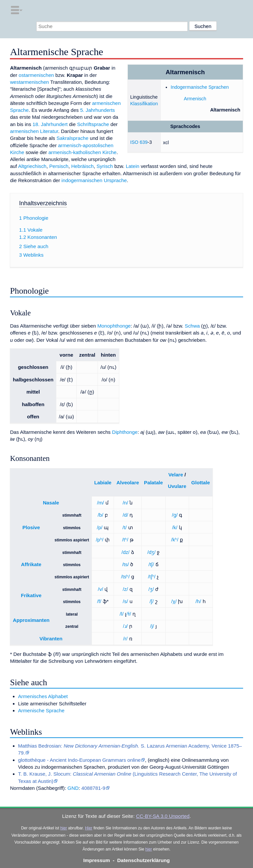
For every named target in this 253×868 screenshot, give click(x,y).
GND (73, 788)
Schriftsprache (93, 124)
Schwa (192, 326)
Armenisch (195, 99)
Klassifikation (144, 104)
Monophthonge (114, 326)
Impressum (97, 860)
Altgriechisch (32, 166)
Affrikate (31, 564)
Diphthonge (125, 432)
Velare (176, 475)
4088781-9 (93, 788)
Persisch (59, 166)
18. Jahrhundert (50, 124)
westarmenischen (29, 82)
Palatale (153, 482)
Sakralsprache (72, 138)
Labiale (103, 482)
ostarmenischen (36, 75)
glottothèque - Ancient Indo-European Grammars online (79, 760)
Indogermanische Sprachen (200, 87)
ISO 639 (139, 142)
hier (64, 828)
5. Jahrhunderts (98, 110)
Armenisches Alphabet (43, 696)
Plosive (31, 527)
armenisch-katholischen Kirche (83, 152)
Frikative (31, 595)
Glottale (201, 482)
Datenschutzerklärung (144, 860)
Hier (89, 828)
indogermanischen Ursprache (94, 180)
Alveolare (128, 482)
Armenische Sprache (41, 710)
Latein (133, 166)
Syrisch (105, 166)
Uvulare (177, 486)
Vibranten (51, 639)
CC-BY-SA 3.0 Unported (163, 816)
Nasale (51, 503)
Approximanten (31, 620)
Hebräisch (82, 166)
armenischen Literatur (34, 131)
